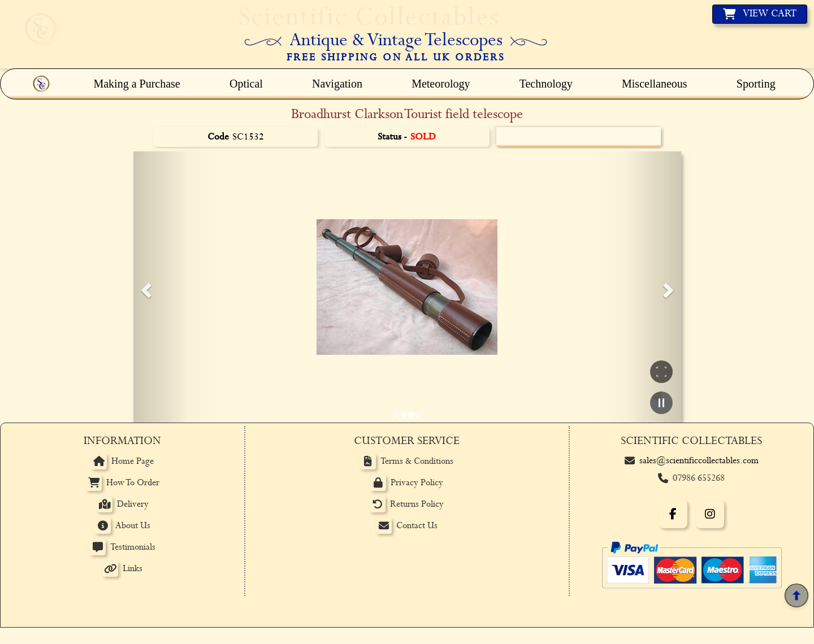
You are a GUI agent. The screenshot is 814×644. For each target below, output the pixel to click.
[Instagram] (710, 514)
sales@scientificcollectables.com (699, 461)
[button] (145, 287)
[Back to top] (796, 596)
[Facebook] (673, 514)
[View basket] (760, 14)
